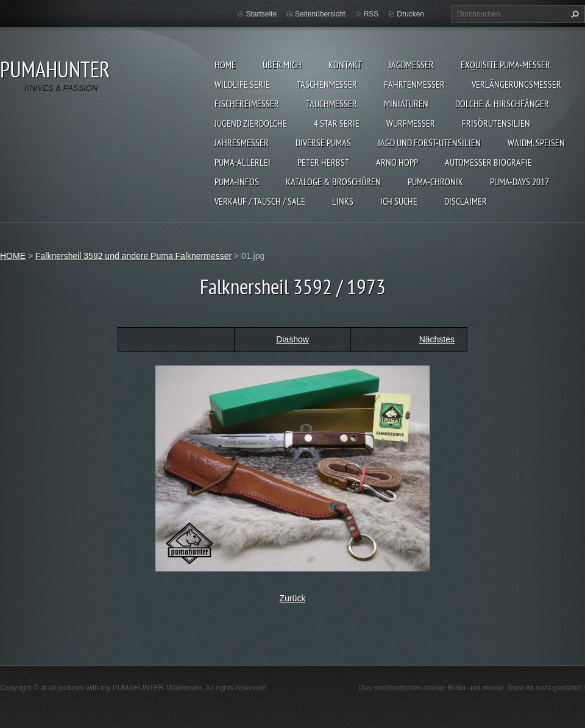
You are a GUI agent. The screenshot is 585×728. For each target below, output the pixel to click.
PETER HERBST (323, 162)
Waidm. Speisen (536, 143)
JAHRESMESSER (242, 143)
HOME (225, 65)
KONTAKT (345, 65)
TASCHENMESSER (327, 84)
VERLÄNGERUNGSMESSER (516, 84)
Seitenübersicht (320, 14)
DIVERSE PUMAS (323, 143)
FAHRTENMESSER (414, 84)
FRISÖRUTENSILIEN (496, 123)
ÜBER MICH (282, 65)
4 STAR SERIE (337, 123)
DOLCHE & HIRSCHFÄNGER (502, 104)
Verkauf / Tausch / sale (260, 201)
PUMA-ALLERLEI (243, 162)
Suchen (573, 14)
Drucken (410, 14)
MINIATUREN (406, 104)
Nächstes (437, 339)
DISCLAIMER (466, 201)
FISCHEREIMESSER (247, 104)
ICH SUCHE (399, 201)
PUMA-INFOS (237, 182)
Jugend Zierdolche (251, 123)
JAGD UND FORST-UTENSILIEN (429, 143)
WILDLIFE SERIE (242, 84)
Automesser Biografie (488, 162)
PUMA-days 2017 (519, 182)
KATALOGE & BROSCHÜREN (333, 182)
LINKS (343, 201)
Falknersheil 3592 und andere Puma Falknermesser (133, 256)
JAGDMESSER (411, 65)
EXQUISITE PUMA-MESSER (505, 65)
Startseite (261, 14)
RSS (371, 14)
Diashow (292, 339)
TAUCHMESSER (331, 104)
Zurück (293, 598)
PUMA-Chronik (435, 182)
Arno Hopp (397, 162)
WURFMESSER (411, 123)
